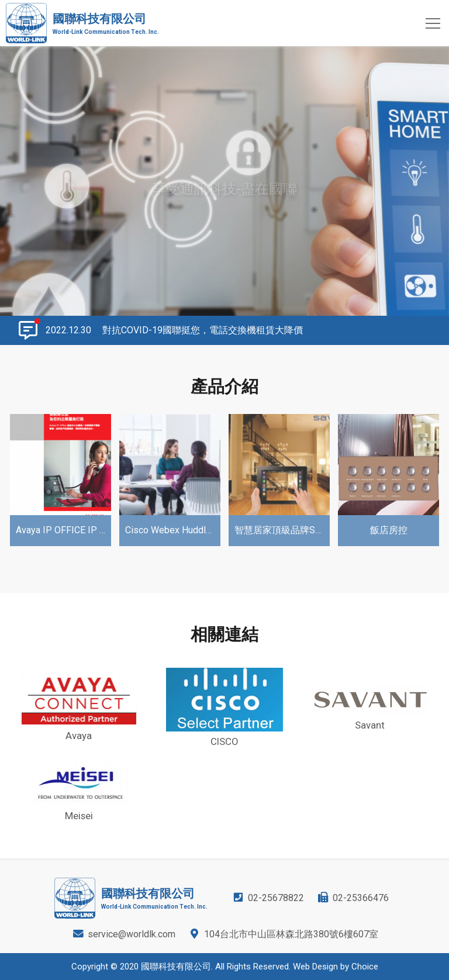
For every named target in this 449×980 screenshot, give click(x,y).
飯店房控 (389, 530)
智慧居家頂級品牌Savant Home (282, 530)
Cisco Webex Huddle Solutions (173, 530)
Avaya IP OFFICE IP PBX (63, 530)
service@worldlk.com (132, 934)
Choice (365, 967)
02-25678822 (276, 898)
